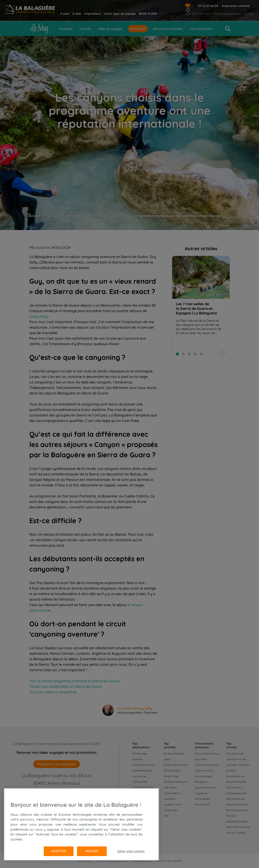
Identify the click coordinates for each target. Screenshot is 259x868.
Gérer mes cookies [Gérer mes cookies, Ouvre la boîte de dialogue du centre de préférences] (131, 851)
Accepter (59, 851)
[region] (81, 824)
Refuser (92, 851)
